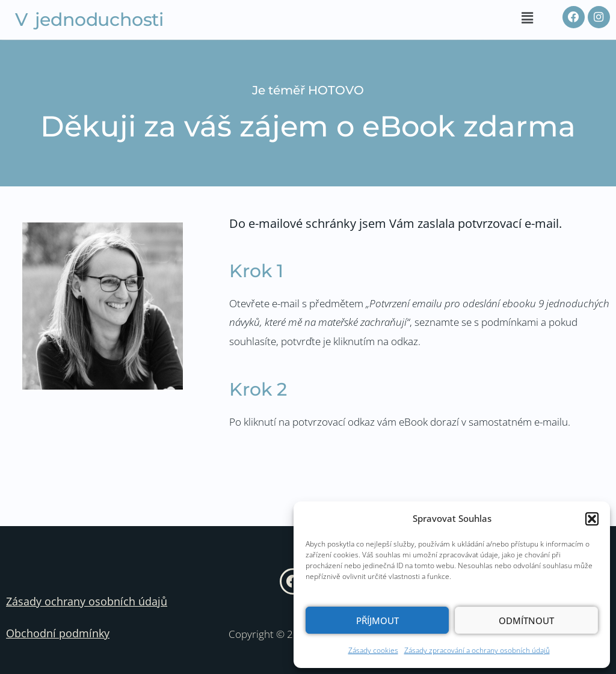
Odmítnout (526, 620)
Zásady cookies (373, 650)
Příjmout (377, 620)
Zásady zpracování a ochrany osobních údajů (477, 650)
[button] (592, 519)
